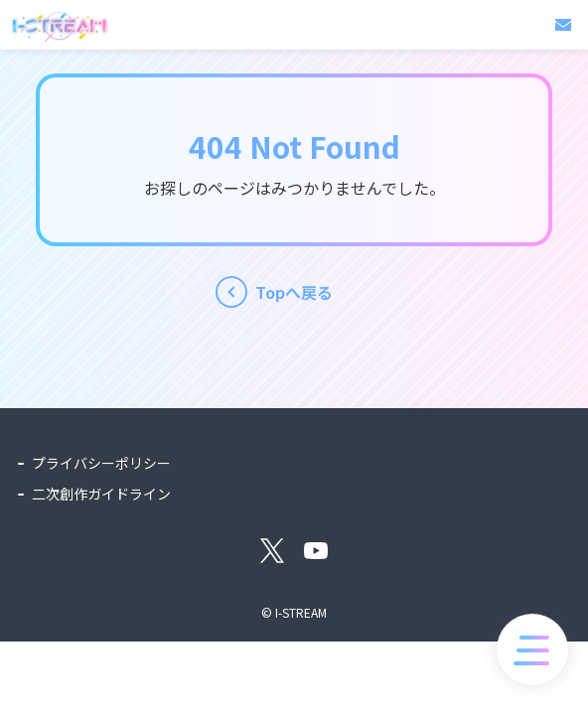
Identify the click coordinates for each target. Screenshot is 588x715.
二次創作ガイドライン (101, 494)
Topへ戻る (294, 292)
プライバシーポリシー (101, 463)
